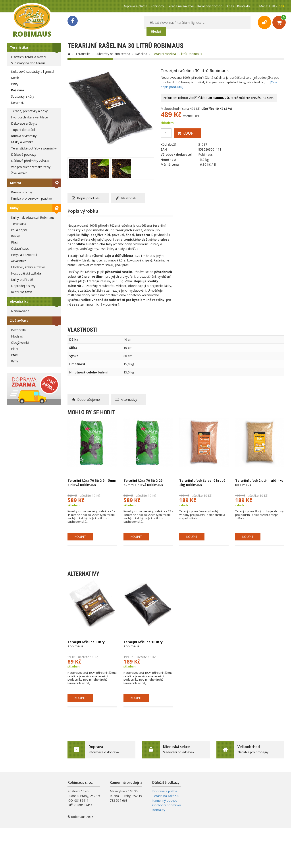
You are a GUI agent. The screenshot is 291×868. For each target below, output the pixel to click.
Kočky (15, 236)
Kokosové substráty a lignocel (33, 72)
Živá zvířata (19, 321)
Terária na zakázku (181, 6)
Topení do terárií (23, 130)
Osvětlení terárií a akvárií (29, 57)
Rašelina (18, 90)
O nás (230, 6)
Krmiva (15, 183)
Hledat (156, 31)
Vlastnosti (126, 198)
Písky (15, 84)
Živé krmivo (19, 173)
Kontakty (243, 6)
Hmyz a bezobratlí (24, 255)
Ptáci (15, 242)
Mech (15, 78)
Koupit (187, 133)
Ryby (14, 361)
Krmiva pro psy (22, 192)
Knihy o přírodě (22, 280)
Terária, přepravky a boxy (29, 111)
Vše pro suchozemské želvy (31, 167)
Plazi (14, 349)
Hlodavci (17, 336)
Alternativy (126, 399)
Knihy (14, 208)
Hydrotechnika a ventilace (29, 117)
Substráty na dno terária (28, 63)
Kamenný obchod (210, 6)
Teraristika (19, 47)
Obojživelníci (20, 343)
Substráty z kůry (23, 96)
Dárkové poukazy (24, 154)
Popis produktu (86, 198)
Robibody (157, 6)
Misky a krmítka (22, 142)
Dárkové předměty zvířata (30, 161)
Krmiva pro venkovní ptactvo (32, 198)
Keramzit (17, 103)
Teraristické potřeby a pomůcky (34, 148)
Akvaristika (19, 261)
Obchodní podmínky (167, 805)
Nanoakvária (20, 311)
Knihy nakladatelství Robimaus (33, 217)
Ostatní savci (20, 248)
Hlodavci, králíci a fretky (28, 267)
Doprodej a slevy (23, 286)
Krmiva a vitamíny (24, 136)
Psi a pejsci (19, 230)
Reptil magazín (22, 292)
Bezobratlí (18, 330)
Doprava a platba (135, 6)
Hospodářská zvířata (26, 273)
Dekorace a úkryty (24, 123)
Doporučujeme (86, 399)
